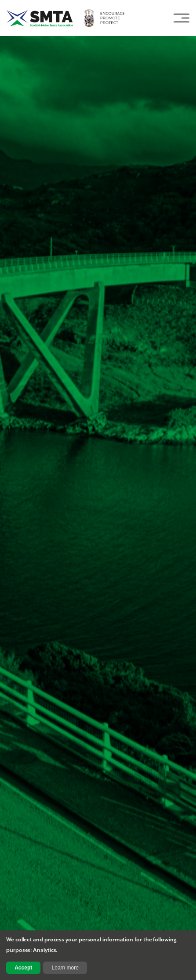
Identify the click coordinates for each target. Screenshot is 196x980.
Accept (23, 968)
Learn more (65, 968)
